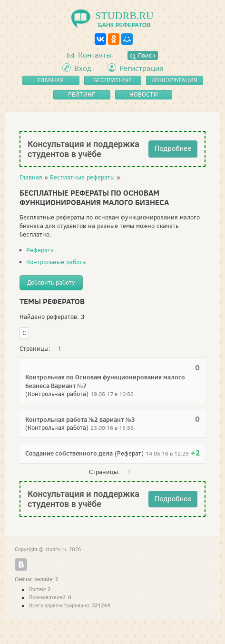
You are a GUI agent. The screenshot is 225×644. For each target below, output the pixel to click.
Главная (31, 177)
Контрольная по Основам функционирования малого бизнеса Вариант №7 (105, 381)
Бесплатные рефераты (82, 177)
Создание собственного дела (69, 453)
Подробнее (173, 149)
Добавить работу (51, 282)
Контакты (89, 55)
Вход (83, 68)
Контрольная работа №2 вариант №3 (80, 419)
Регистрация (141, 68)
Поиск (143, 55)
